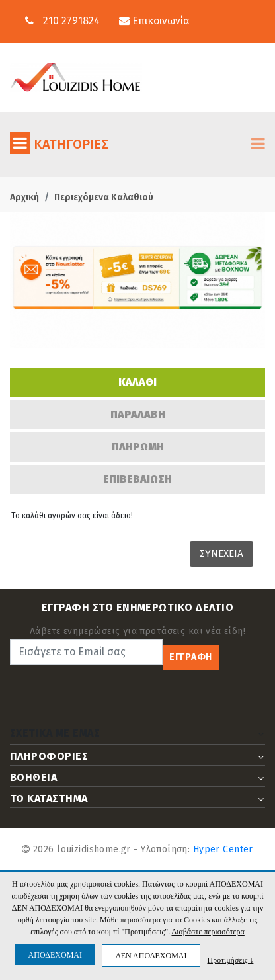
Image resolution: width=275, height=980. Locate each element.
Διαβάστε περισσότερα (208, 932)
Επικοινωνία (154, 21)
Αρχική (24, 197)
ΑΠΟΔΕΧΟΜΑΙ (55, 955)
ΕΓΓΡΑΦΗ (191, 657)
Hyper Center (223, 849)
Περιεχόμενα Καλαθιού (104, 197)
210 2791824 (71, 21)
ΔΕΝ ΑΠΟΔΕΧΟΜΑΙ (151, 956)
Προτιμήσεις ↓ (230, 960)
